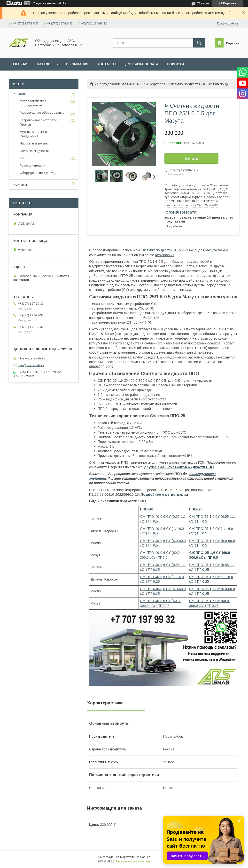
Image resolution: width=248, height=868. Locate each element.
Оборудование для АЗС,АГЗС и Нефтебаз (131, 84)
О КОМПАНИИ (77, 64)
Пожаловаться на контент (132, 861)
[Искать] (199, 43)
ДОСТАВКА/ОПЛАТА (142, 64)
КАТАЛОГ (45, 64)
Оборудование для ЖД (38, 173)
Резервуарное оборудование (42, 113)
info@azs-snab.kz (31, 365)
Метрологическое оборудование (33, 103)
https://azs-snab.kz (31, 358)
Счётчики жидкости (184, 84)
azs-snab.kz (165, 255)
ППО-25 (196, 509)
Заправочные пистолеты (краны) (38, 122)
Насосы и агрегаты (34, 143)
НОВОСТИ (175, 64)
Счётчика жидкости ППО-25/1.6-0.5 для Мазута (179, 250)
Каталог (20, 94)
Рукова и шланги (32, 165)
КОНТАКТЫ (107, 64)
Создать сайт (42, 3)
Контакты (21, 184)
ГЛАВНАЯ (21, 64)
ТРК (23, 158)
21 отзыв (203, 3)
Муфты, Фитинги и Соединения (33, 134)
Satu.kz (145, 857)
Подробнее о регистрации (164, 494)
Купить (192, 158)
